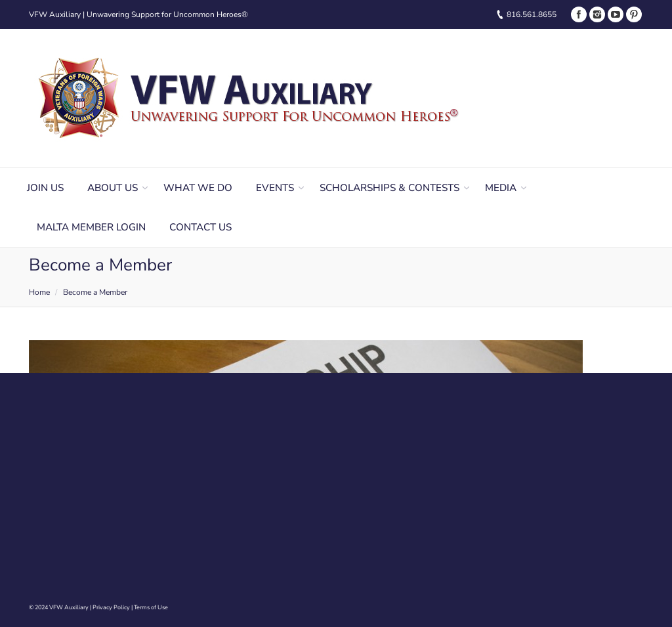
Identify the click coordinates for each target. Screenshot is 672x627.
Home (39, 292)
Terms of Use (151, 607)
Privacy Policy (111, 607)
